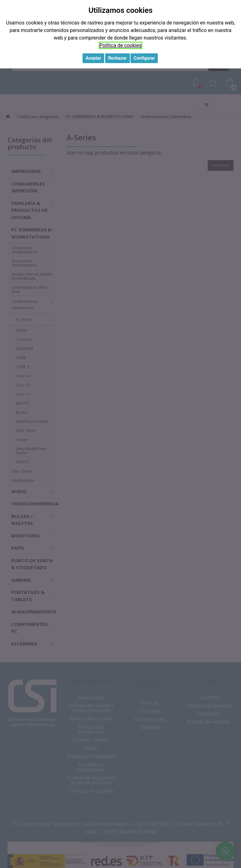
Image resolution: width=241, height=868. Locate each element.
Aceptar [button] (94, 58)
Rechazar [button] (118, 58)
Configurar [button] (144, 58)
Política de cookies (120, 45)
